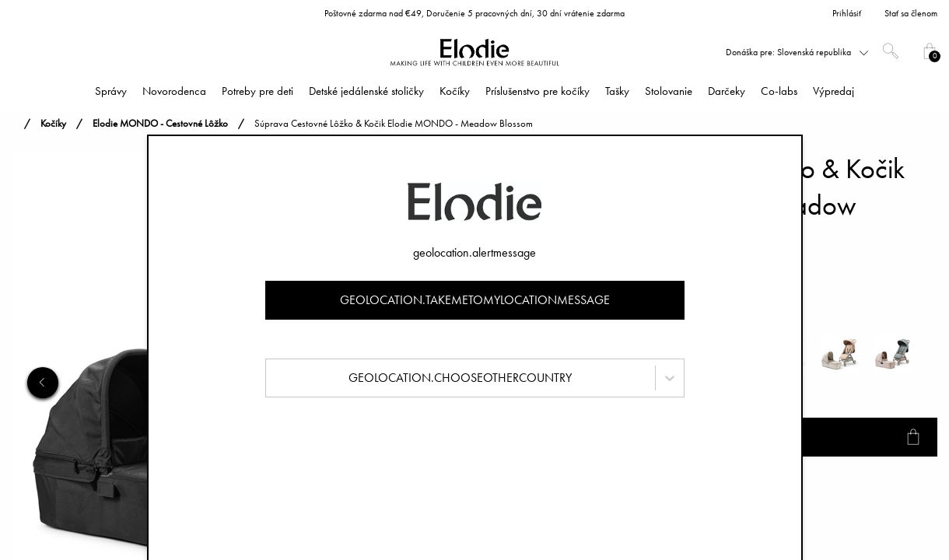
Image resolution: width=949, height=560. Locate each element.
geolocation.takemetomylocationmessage (475, 300)
